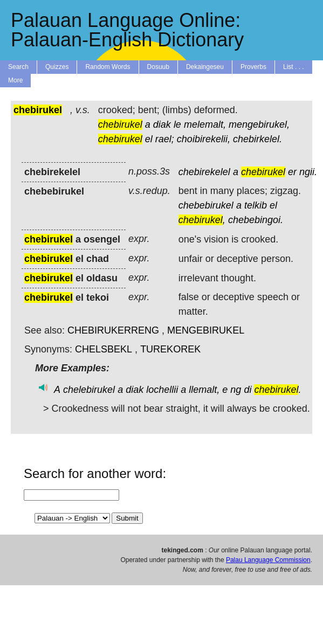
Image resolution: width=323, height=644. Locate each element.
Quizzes (57, 67)
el (149, 139)
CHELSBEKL (104, 349)
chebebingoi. (256, 220)
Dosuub (158, 67)
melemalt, (205, 124)
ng (236, 390)
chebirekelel (204, 172)
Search (18, 67)
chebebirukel (206, 205)
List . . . (294, 67)
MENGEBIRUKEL (206, 330)
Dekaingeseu (205, 67)
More (15, 80)
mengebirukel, (259, 124)
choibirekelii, (204, 139)
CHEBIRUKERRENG (113, 330)
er (292, 172)
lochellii (162, 390)
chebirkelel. (257, 139)
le (177, 124)
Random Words (108, 67)
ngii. (308, 172)
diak (162, 124)
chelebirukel (89, 390)
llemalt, (204, 390)
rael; (165, 139)
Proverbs (253, 67)
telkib (256, 205)
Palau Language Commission (268, 560)
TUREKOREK (170, 349)
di (248, 390)
